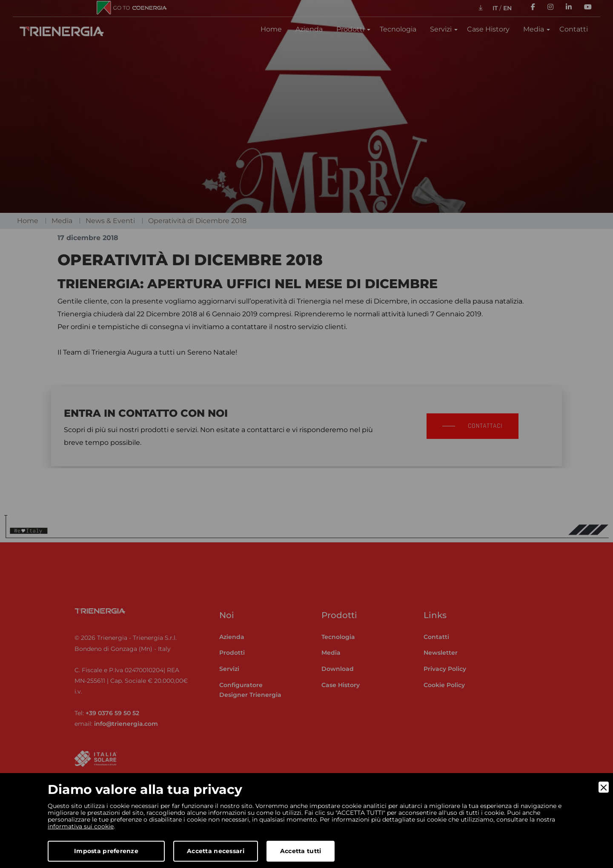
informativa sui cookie (81, 826)
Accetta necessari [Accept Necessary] (216, 851)
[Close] (604, 787)
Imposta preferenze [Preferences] (106, 851)
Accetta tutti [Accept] (301, 851)
